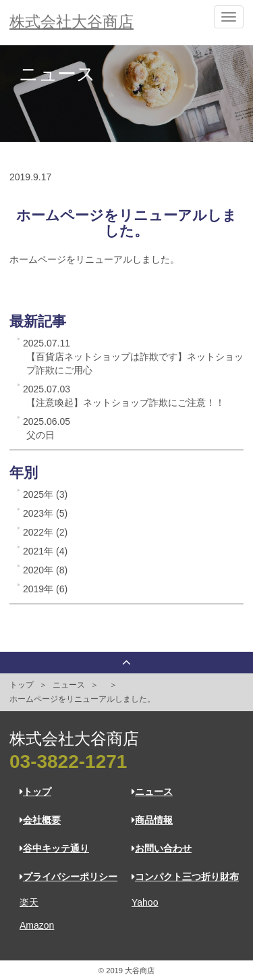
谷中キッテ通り (54, 848)
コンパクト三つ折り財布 (185, 877)
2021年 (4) (45, 551)
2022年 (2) (45, 532)
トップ (22, 685)
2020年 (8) (45, 570)
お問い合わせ (162, 848)
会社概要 (40, 820)
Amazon (37, 925)
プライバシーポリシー (68, 877)
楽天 (29, 902)
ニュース (69, 685)
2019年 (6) (45, 589)
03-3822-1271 (68, 762)
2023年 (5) (45, 513)
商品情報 (152, 820)
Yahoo (145, 902)
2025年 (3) (45, 494)
